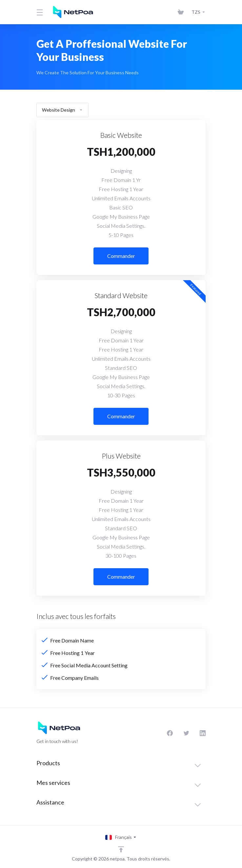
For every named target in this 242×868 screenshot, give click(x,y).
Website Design (62, 110)
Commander (121, 256)
